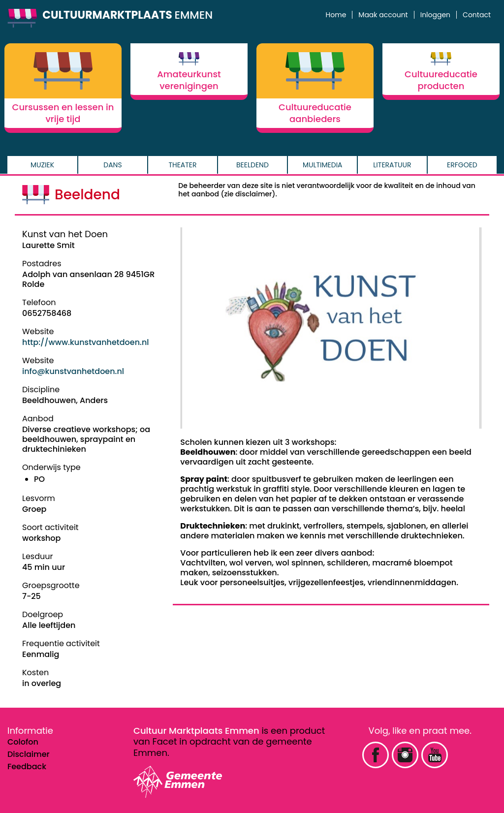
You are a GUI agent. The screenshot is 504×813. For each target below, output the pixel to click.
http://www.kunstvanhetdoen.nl (86, 342)
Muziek (42, 165)
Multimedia (323, 165)
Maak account (383, 15)
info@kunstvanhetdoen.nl (73, 371)
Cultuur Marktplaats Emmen (196, 731)
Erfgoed (462, 165)
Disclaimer (29, 754)
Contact (477, 15)
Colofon (23, 742)
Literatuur (392, 165)
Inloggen (435, 15)
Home (336, 15)
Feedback (27, 766)
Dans (112, 165)
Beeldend (252, 165)
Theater (182, 165)
